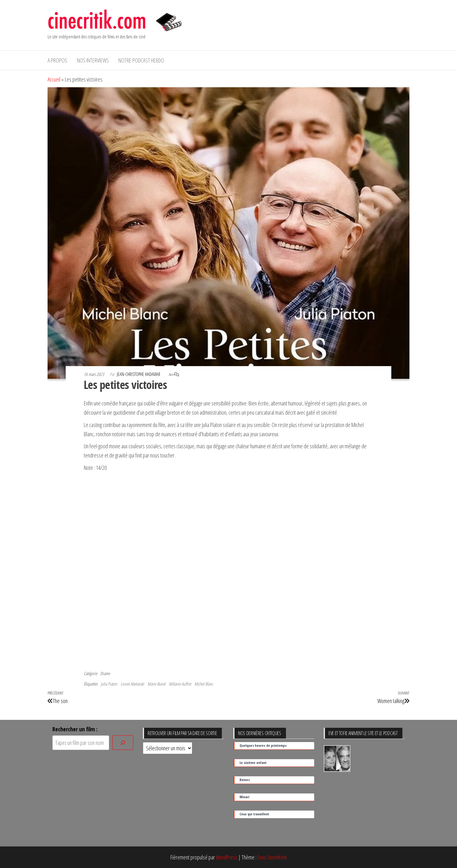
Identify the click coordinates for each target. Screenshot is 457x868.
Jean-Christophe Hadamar (139, 374)
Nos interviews (93, 60)
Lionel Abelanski (132, 684)
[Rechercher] (123, 743)
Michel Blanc (204, 684)
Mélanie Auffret (180, 684)
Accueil (54, 79)
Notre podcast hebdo (141, 60)
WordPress (227, 857)
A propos (57, 60)
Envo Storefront (272, 857)
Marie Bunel (156, 684)
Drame (105, 673)
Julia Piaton (109, 684)
